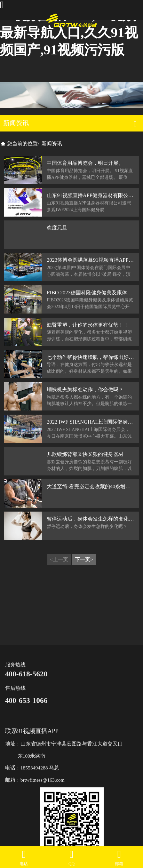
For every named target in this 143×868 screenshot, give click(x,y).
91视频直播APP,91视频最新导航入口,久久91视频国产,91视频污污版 (69, 32)
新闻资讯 (52, 143)
